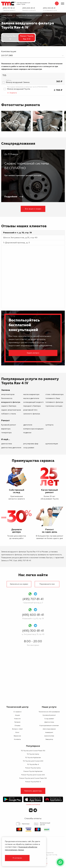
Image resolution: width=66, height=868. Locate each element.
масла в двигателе (31, 398)
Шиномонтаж (49, 736)
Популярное (33, 746)
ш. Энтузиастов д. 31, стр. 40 (50, 11)
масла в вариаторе (31, 394)
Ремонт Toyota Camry (33, 768)
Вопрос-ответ (17, 729)
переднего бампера (32, 406)
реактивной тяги (30, 410)
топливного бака (53, 398)
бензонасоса (7, 398)
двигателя (28, 425)
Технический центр (17, 707)
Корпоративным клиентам (49, 726)
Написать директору (33, 791)
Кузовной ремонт (9, 425)
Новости (17, 719)
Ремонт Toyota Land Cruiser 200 (33, 775)
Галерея (17, 722)
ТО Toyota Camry (33, 754)
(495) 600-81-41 (29, 8)
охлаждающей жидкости (34, 402)
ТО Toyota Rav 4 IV (10, 38)
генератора (6, 433)
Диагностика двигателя (11, 448)
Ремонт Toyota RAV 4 (33, 782)
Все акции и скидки (33, 209)
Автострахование (49, 729)
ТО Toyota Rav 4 (33, 765)
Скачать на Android (33, 805)
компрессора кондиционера (35, 429)
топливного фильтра (54, 402)
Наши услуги (49, 707)
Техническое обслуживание (49, 712)
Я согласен (17, 858)
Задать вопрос (33, 353)
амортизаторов (8, 394)
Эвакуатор (49, 739)
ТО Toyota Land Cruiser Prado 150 (33, 751)
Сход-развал (29, 448)
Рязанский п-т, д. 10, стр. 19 (29, 11)
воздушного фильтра (11, 402)
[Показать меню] (63, 4)
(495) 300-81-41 (49, 8)
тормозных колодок (54, 406)
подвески (27, 433)
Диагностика (7, 444)
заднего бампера (9, 406)
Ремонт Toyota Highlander (33, 771)
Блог (17, 733)
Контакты (17, 739)
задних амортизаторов (11, 410)
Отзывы (17, 726)
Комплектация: (9, 52)
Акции (17, 715)
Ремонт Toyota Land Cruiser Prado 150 (33, 778)
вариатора (6, 429)
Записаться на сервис (19, 584)
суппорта (49, 425)
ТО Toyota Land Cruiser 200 (33, 761)
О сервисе (17, 712)
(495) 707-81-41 (9, 8)
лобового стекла (8, 414)
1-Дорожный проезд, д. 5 (9, 11)
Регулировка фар (31, 444)
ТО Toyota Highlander (33, 758)
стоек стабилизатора (54, 394)
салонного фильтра (32, 414)
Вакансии (17, 736)
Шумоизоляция (52, 444)
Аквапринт (49, 733)
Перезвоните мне (47, 584)
